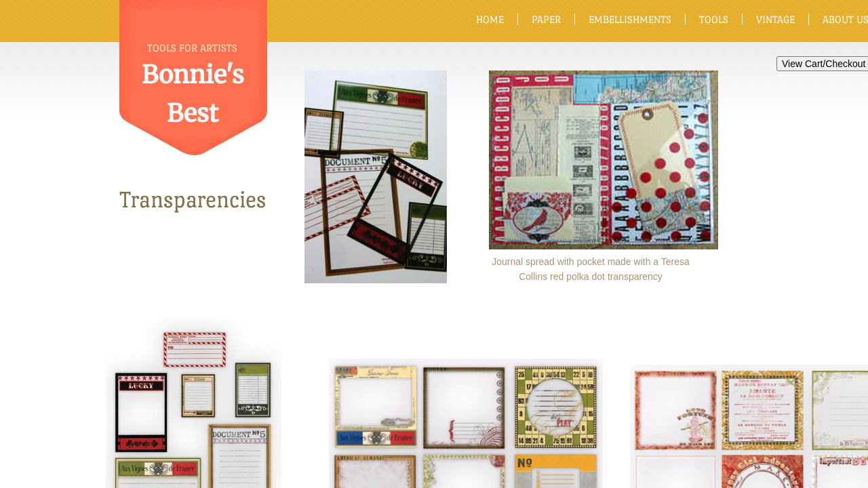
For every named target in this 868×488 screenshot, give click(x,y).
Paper (546, 19)
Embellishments (630, 19)
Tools (714, 19)
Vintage (775, 19)
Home (490, 19)
